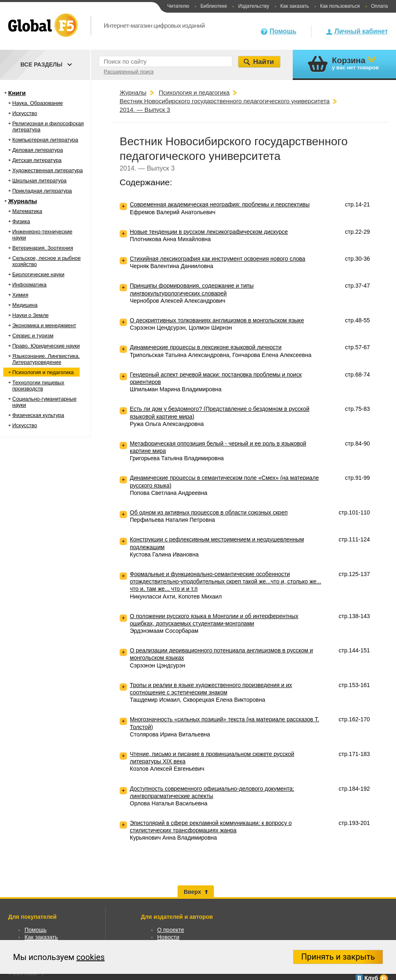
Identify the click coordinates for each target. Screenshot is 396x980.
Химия (20, 295)
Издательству (254, 6)
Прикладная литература (42, 191)
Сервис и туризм (33, 336)
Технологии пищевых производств (38, 386)
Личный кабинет (361, 31)
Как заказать (295, 6)
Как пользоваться (340, 6)
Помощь (283, 31)
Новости (168, 937)
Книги (17, 93)
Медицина (25, 305)
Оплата (379, 6)
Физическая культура (38, 415)
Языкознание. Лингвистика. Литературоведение (46, 359)
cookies (90, 957)
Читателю (178, 6)
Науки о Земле (30, 315)
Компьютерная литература (45, 140)
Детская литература (37, 160)
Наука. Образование (38, 103)
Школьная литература (39, 181)
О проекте (171, 930)
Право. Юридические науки (46, 346)
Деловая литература (38, 150)
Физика (21, 221)
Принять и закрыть (338, 957)
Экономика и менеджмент (44, 325)
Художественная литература (48, 170)
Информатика (29, 285)
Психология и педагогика (43, 372)
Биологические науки (38, 274)
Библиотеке (214, 6)
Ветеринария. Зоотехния (43, 248)
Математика (27, 211)
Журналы (23, 201)
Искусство (25, 113)
